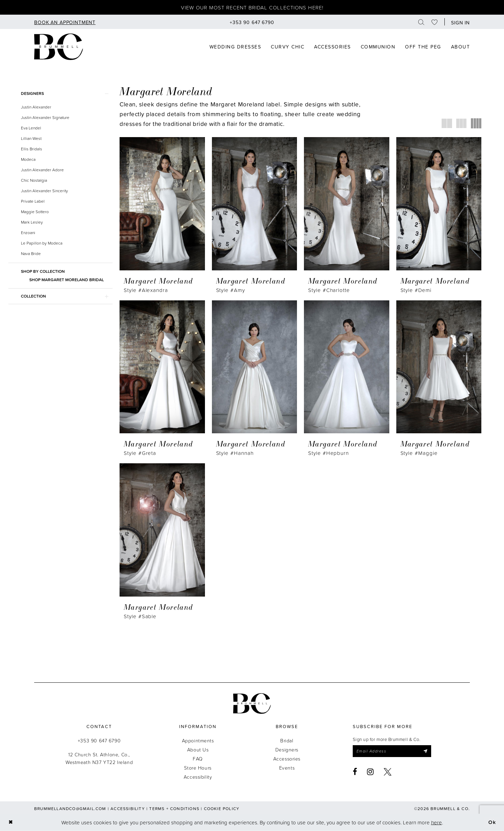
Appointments (198, 740)
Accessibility (198, 777)
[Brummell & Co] (59, 47)
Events (287, 768)
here (437, 822)
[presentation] (162, 204)
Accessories (287, 759)
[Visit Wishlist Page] (435, 22)
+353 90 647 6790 (99, 740)
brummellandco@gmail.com (70, 808)
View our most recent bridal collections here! (252, 8)
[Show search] (421, 22)
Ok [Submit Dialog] (492, 822)
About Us (198, 750)
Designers (287, 750)
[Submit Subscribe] (425, 751)
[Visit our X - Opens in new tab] (388, 772)
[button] (459, 22)
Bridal (287, 740)
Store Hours (198, 768)
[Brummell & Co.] (252, 703)
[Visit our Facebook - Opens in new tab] (355, 772)
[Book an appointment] (65, 22)
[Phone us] (252, 22)
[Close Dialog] (11, 822)
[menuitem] (65, 22)
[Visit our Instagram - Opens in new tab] (371, 772)
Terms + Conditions (174, 808)
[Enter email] (392, 751)
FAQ (198, 759)
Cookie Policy (222, 808)
